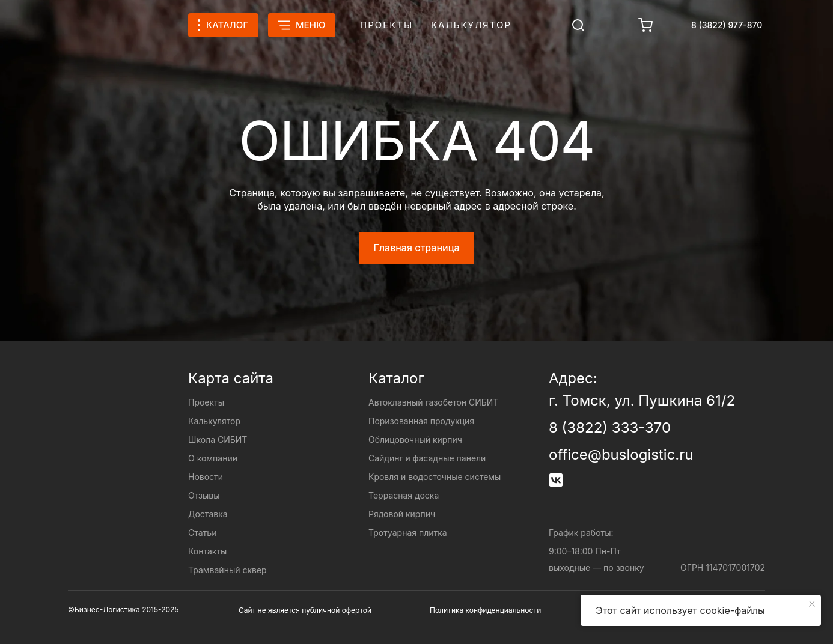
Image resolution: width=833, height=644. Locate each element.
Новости (206, 477)
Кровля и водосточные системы (435, 477)
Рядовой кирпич (402, 514)
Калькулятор (471, 25)
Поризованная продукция (421, 421)
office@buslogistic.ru (621, 454)
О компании (213, 458)
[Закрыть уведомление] (812, 604)
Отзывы (204, 495)
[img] (578, 25)
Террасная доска (404, 495)
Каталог (396, 378)
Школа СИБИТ (218, 439)
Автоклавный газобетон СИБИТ (433, 402)
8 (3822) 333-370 (610, 427)
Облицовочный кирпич (415, 439)
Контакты (207, 551)
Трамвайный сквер (227, 570)
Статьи (202, 533)
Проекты (386, 25)
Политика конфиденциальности (485, 610)
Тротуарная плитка (408, 533)
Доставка (208, 514)
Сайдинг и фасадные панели (427, 458)
